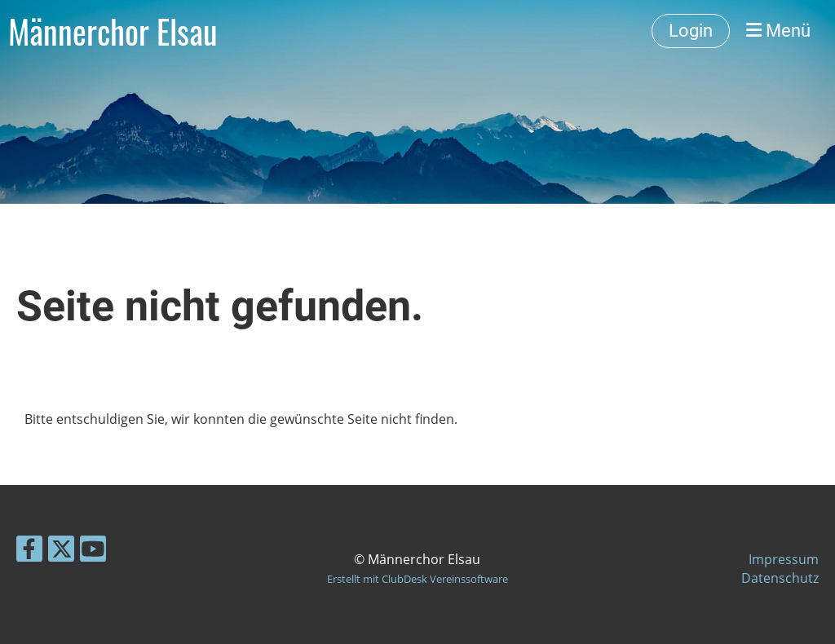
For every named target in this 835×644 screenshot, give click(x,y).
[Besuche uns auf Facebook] (29, 551)
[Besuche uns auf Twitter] (61, 551)
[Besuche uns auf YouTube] (93, 551)
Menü (778, 31)
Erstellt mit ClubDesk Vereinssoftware (417, 579)
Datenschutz (780, 578)
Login (691, 31)
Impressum (784, 559)
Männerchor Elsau (113, 31)
